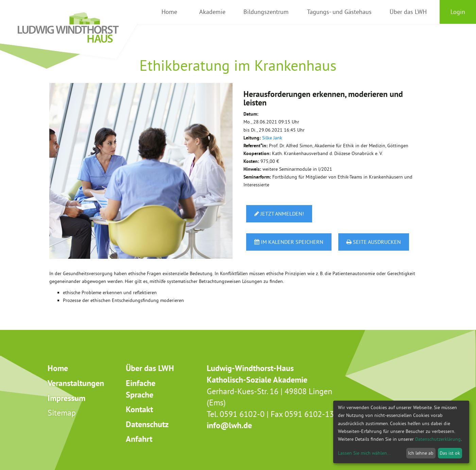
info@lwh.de (229, 425)
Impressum (66, 398)
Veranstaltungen (76, 383)
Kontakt (139, 409)
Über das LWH (150, 368)
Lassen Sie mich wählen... (364, 453)
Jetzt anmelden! (279, 214)
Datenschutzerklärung (438, 439)
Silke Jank (272, 138)
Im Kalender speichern (289, 242)
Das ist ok (450, 453)
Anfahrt (139, 439)
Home (58, 368)
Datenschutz (147, 424)
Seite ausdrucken (374, 242)
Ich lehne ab (421, 453)
